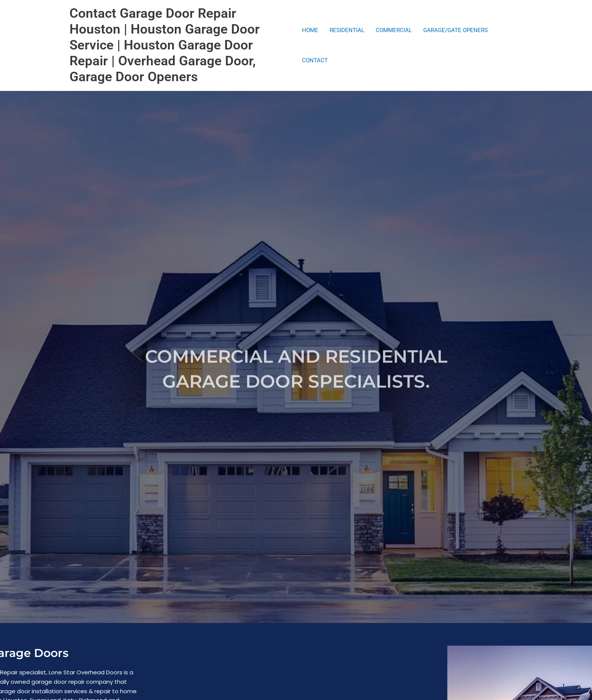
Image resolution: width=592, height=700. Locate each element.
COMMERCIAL (394, 30)
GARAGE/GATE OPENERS (456, 30)
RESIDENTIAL (347, 30)
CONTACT (315, 60)
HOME (310, 30)
